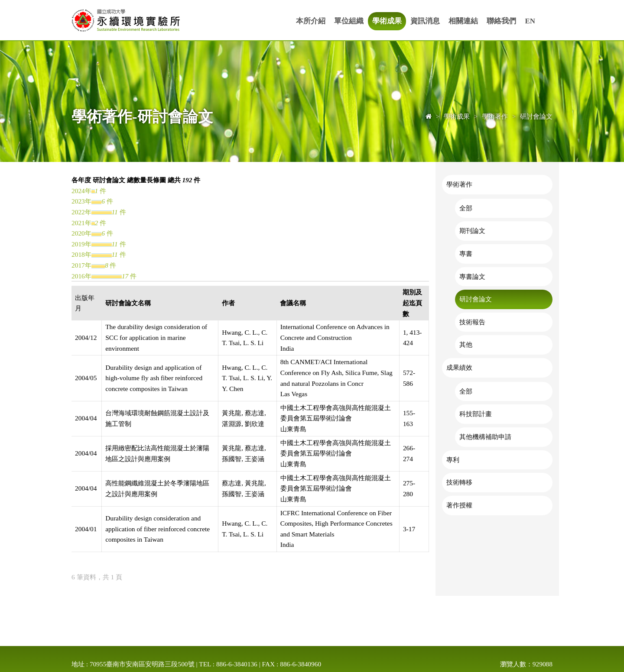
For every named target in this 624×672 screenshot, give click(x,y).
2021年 (81, 223)
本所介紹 (311, 21)
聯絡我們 (501, 21)
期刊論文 (472, 231)
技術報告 (472, 322)
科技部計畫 (476, 414)
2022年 (81, 212)
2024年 (81, 191)
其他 (466, 344)
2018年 (81, 254)
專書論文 (472, 276)
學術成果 (387, 21)
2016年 (81, 276)
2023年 (81, 201)
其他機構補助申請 (485, 437)
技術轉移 (459, 482)
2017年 (81, 265)
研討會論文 (476, 299)
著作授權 (459, 505)
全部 (466, 208)
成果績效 (459, 367)
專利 (453, 460)
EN (530, 21)
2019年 (81, 244)
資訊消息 (425, 21)
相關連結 (463, 21)
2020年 (81, 233)
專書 (466, 254)
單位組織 (349, 21)
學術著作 (459, 184)
